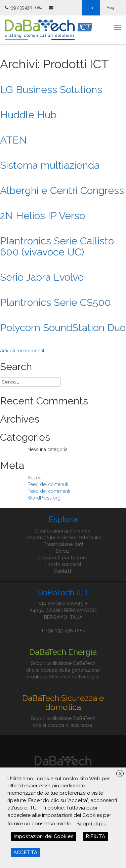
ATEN (13, 140)
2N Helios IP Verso (43, 216)
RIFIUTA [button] (95, 836)
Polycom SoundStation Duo (63, 328)
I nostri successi (63, 564)
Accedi (35, 478)
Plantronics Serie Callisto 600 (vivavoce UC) (57, 246)
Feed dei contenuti (48, 484)
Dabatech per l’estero (63, 558)
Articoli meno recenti (23, 351)
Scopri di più (92, 824)
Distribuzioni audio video (63, 531)
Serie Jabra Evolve (42, 277)
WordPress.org (44, 498)
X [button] (120, 774)
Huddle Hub (28, 115)
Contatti (63, 571)
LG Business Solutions (51, 90)
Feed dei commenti (49, 491)
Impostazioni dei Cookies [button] (44, 836)
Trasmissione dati (63, 544)
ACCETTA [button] (25, 853)
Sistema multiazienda (50, 165)
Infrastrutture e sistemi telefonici (63, 538)
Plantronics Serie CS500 (55, 302)
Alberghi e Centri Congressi (63, 190)
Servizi (63, 551)
